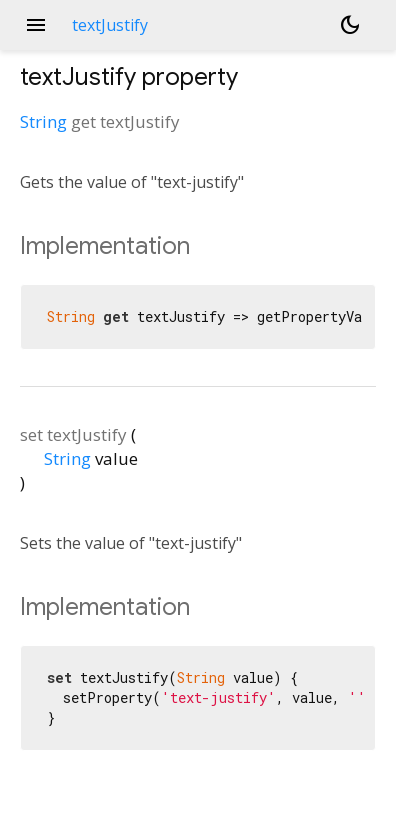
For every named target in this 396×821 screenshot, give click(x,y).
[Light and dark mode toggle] (350, 25)
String (43, 121)
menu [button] (36, 25)
